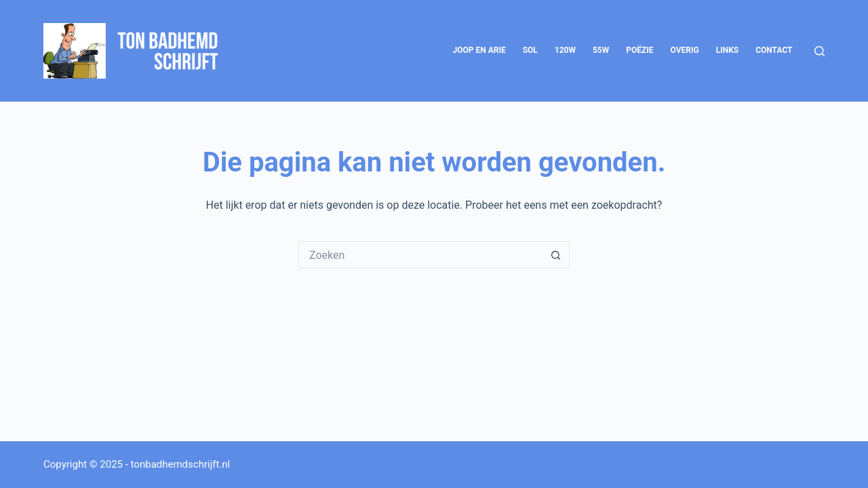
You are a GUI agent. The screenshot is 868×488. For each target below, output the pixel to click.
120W (565, 50)
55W (601, 50)
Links (728, 50)
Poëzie (639, 50)
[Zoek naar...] (420, 255)
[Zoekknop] (556, 255)
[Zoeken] (820, 51)
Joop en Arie (479, 50)
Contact (774, 50)
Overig (685, 50)
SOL (530, 50)
